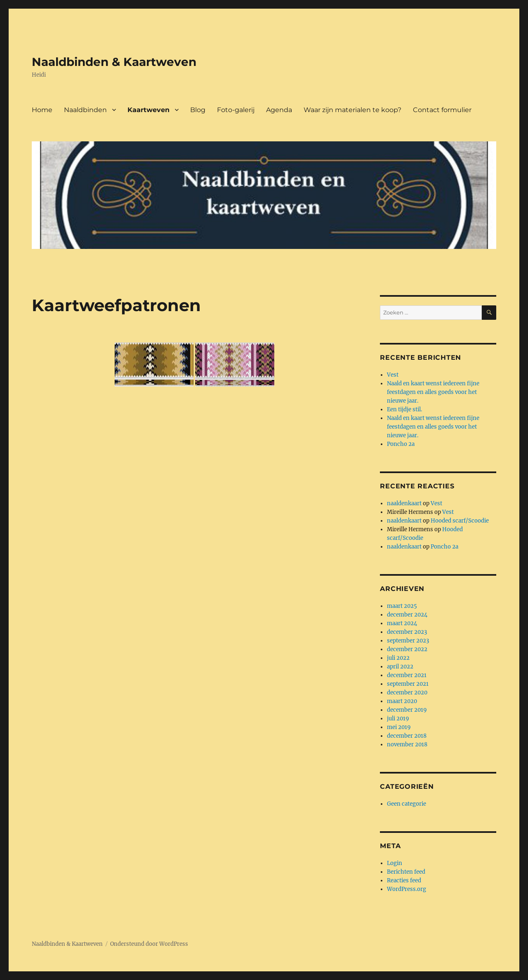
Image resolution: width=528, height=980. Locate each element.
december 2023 (407, 632)
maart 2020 (402, 701)
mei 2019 (399, 727)
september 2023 (408, 641)
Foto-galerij (236, 110)
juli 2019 (398, 719)
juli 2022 (398, 658)
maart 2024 (402, 623)
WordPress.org (407, 889)
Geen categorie (407, 804)
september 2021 (408, 684)
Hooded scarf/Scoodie (460, 521)
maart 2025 (402, 606)
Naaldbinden (85, 110)
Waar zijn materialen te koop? (352, 110)
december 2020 (407, 693)
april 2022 (400, 667)
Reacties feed (404, 880)
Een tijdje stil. (404, 409)
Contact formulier (442, 110)
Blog (198, 110)
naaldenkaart (404, 503)
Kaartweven (148, 110)
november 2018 (407, 744)
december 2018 (407, 736)
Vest (393, 375)
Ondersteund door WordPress (149, 944)
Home (42, 110)
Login (395, 863)
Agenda (279, 110)
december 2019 (407, 710)
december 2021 (407, 675)
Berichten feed (406, 872)
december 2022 (407, 649)
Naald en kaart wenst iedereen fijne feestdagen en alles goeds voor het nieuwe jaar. (433, 392)
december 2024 (407, 615)
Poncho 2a (401, 444)
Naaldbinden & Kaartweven (114, 62)
